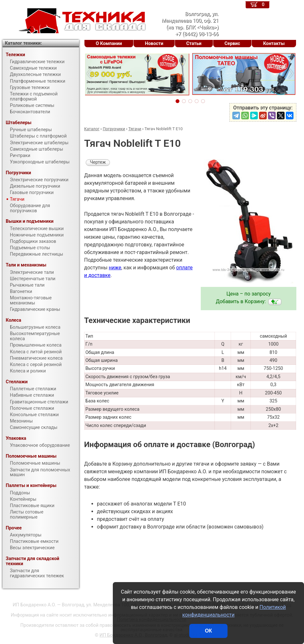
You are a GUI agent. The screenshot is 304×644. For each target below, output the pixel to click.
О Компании (109, 44)
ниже (115, 268)
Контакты (274, 44)
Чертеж (98, 162)
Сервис (232, 44)
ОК (208, 631)
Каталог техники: (23, 43)
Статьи (194, 44)
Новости (154, 44)
